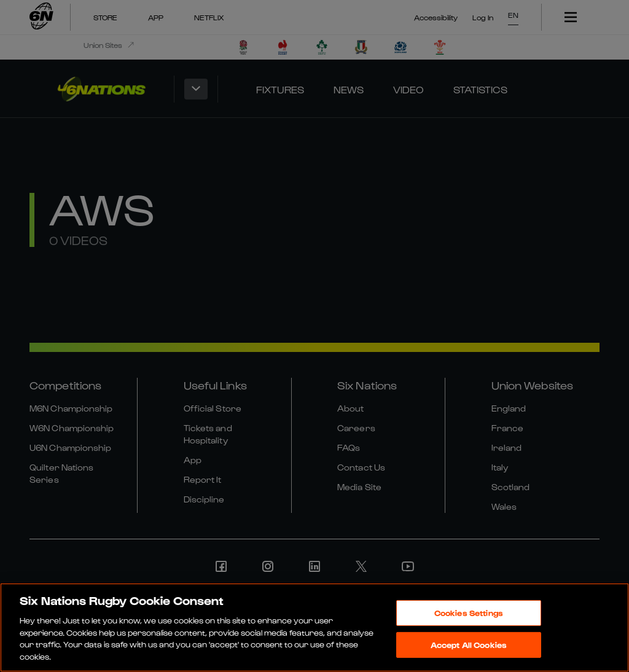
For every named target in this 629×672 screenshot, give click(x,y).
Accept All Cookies (469, 648)
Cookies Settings (469, 616)
